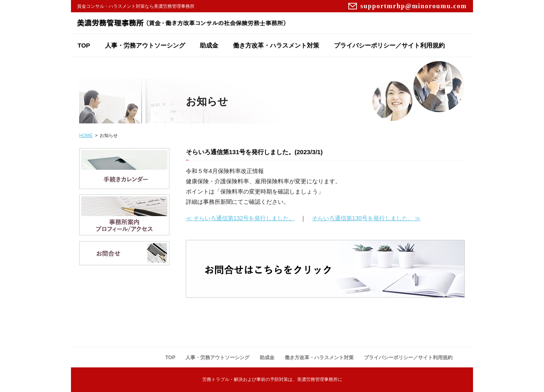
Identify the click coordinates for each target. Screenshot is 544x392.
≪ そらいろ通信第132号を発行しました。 (240, 218)
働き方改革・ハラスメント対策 (276, 45)
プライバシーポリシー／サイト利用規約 (389, 45)
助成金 (209, 45)
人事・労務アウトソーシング (145, 45)
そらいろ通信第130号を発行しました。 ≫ (366, 218)
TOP (84, 45)
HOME (86, 135)
